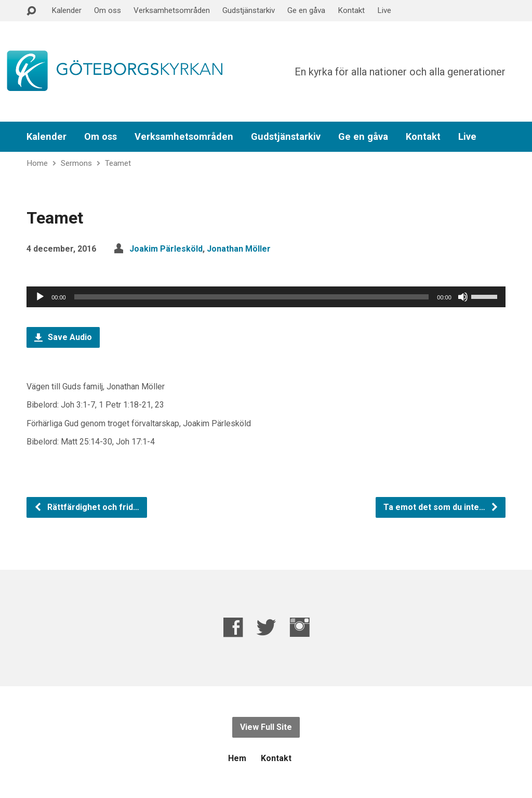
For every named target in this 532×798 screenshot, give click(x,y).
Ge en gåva (306, 10)
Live (384, 10)
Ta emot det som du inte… (441, 507)
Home (37, 163)
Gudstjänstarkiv (249, 10)
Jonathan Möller (239, 249)
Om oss (108, 10)
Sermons (76, 163)
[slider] (252, 297)
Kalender (66, 10)
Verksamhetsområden (172, 10)
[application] (266, 297)
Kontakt (351, 10)
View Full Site (266, 727)
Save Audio (63, 337)
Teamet (118, 163)
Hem (237, 758)
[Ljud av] (463, 297)
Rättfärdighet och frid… (87, 507)
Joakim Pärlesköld (166, 249)
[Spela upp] (40, 297)
